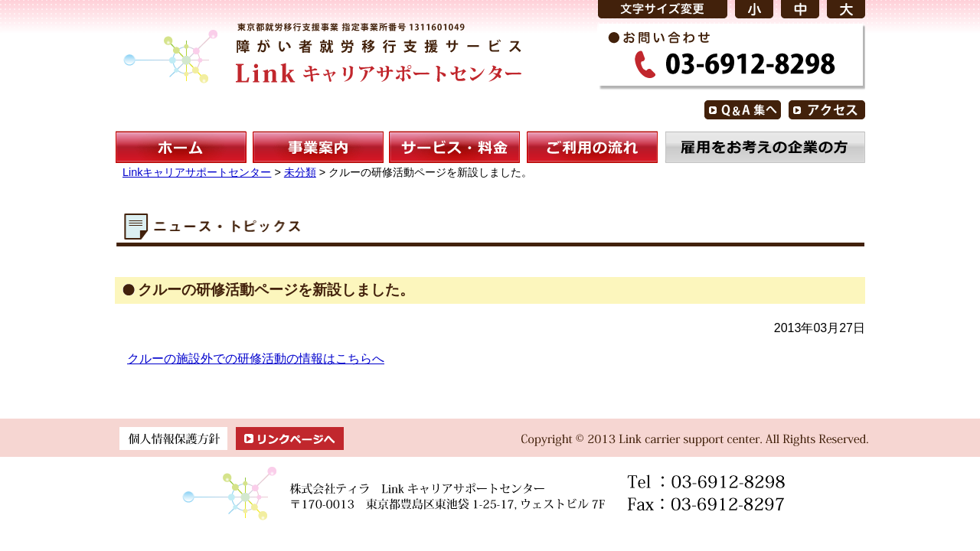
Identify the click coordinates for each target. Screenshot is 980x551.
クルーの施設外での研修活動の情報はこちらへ (256, 359)
